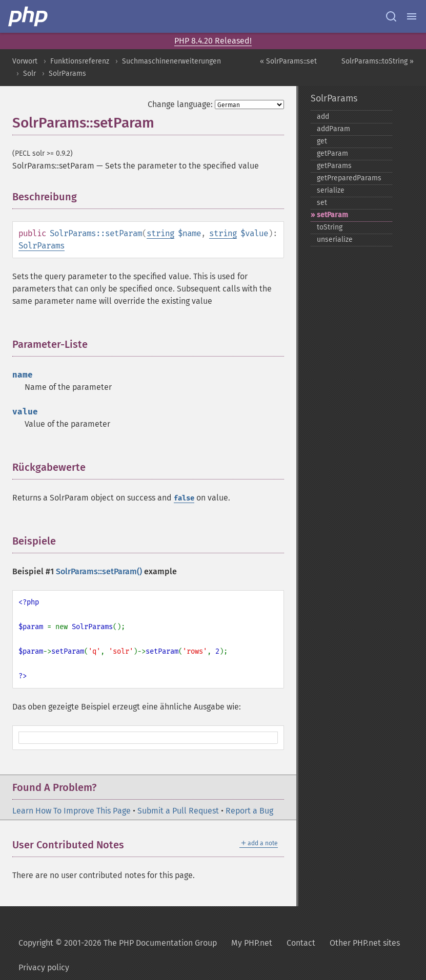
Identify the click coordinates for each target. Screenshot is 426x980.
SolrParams (67, 74)
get (322, 141)
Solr (29, 74)
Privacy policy (44, 967)
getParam (332, 153)
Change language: (180, 104)
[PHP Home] (29, 16)
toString (330, 227)
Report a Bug (249, 811)
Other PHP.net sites (365, 943)
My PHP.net (252, 943)
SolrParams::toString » (378, 61)
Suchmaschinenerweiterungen (171, 61)
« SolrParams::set (288, 61)
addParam (333, 129)
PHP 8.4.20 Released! (213, 41)
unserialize (335, 239)
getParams (334, 166)
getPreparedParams (349, 178)
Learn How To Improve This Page (72, 811)
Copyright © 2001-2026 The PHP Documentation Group (118, 943)
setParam (332, 215)
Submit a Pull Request (178, 811)
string (160, 233)
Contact (301, 943)
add (323, 117)
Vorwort (25, 61)
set (322, 203)
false (184, 498)
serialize (331, 190)
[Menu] (412, 16)
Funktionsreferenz (80, 61)
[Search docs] (391, 16)
